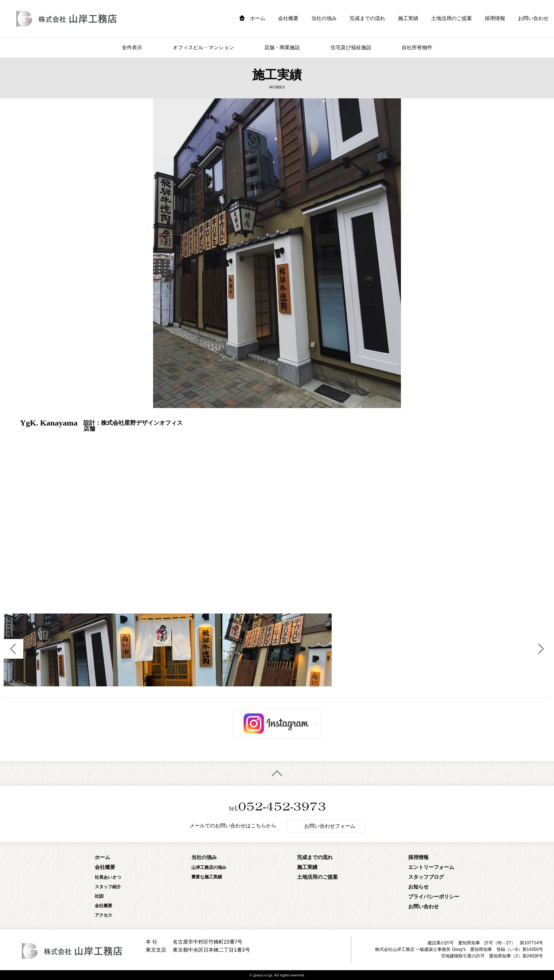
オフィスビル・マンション (203, 48)
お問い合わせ (533, 18)
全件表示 (132, 48)
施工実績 (408, 18)
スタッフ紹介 (108, 887)
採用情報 (495, 18)
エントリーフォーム (431, 867)
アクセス (104, 915)
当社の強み (324, 18)
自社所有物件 (417, 48)
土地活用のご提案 (452, 18)
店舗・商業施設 (282, 48)
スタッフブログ (426, 877)
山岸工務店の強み (209, 867)
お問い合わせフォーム (326, 826)
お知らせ (418, 887)
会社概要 (288, 18)
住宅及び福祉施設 (351, 48)
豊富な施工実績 (207, 877)
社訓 (99, 896)
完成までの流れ (367, 18)
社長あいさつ (108, 877)
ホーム (258, 18)
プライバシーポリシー (434, 897)
